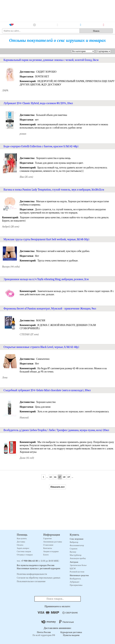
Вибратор (74, 542)
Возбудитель (75, 579)
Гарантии (47, 538)
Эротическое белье (78, 565)
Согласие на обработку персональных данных (39, 578)
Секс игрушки (77, 539)
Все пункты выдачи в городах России (36, 565)
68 (64, 477)
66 (55, 477)
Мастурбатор (76, 555)
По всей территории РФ (44, 634)
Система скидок (24, 551)
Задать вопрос (23, 548)
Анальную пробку (78, 558)
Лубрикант (75, 582)
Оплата (20, 545)
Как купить (22, 538)
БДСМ (73, 568)
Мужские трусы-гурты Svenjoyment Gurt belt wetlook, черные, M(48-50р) (46, 239)
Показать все (57, 487)
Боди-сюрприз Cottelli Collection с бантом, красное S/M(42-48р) (41, 146)
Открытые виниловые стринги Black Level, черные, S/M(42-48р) (41, 347)
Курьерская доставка (71, 632)
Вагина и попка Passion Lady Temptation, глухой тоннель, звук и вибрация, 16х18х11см (54, 190)
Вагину (73, 552)
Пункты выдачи (71, 635)
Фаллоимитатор (77, 545)
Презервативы (76, 585)
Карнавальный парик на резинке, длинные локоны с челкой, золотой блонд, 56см (51, 60)
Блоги (46, 555)
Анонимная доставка (53, 542)
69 (69, 477)
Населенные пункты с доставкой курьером (39, 568)
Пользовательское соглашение (31, 581)
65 (51, 477)
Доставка (21, 542)
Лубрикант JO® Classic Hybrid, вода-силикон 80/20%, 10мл (38, 103)
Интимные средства (79, 575)
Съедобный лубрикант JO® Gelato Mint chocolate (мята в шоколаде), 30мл (47, 390)
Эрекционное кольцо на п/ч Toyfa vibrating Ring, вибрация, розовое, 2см (46, 279)
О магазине (48, 545)
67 (60, 477)
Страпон (74, 549)
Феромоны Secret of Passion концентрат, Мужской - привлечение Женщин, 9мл (50, 309)
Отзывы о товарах (25, 555)
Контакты (48, 548)
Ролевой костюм (77, 572)
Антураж (74, 562)
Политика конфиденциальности (32, 574)
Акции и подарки (51, 551)
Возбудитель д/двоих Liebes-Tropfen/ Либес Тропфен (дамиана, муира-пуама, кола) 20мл (56, 430)
